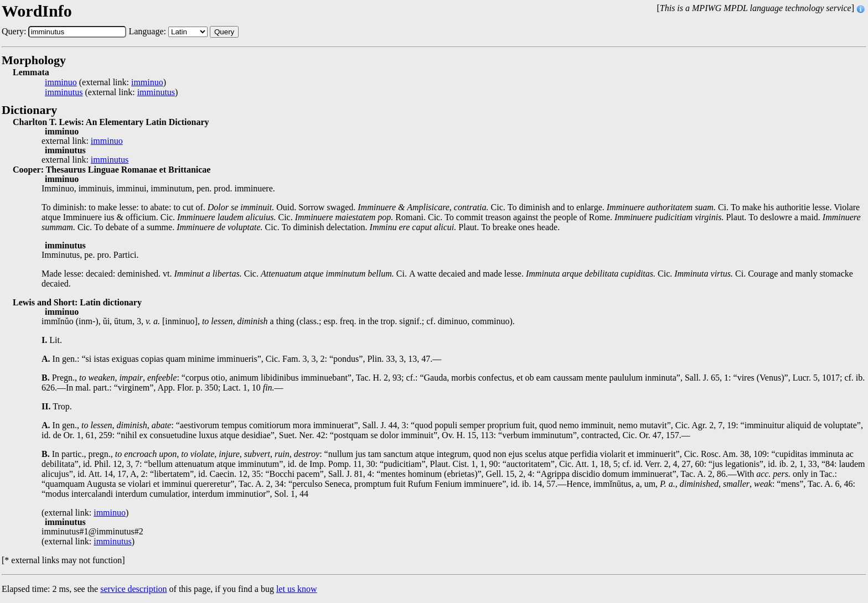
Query (224, 32)
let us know (297, 589)
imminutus (64, 92)
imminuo (61, 82)
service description (133, 589)
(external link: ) (105, 82)
